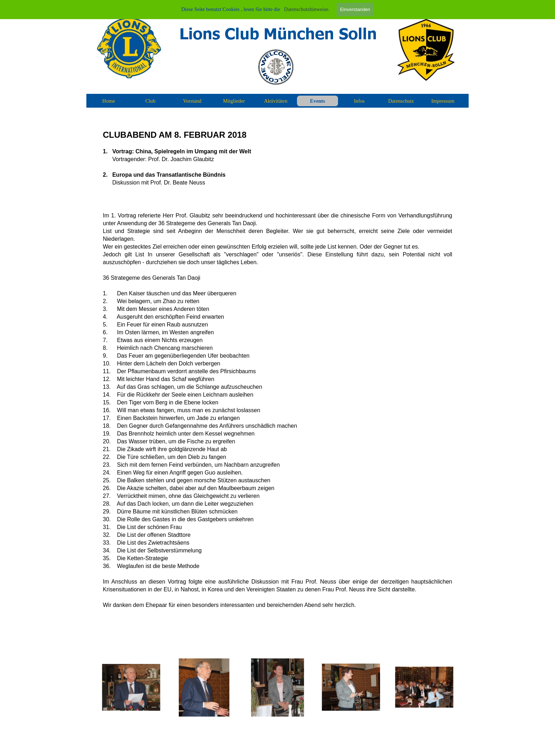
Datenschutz (401, 101)
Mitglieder (234, 101)
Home (109, 101)
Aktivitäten (276, 101)
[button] (131, 687)
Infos (359, 101)
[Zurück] (93, 687)
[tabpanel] (277, 379)
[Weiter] (462, 687)
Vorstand (192, 101)
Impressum (443, 101)
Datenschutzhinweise (306, 9)
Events (317, 101)
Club (151, 101)
